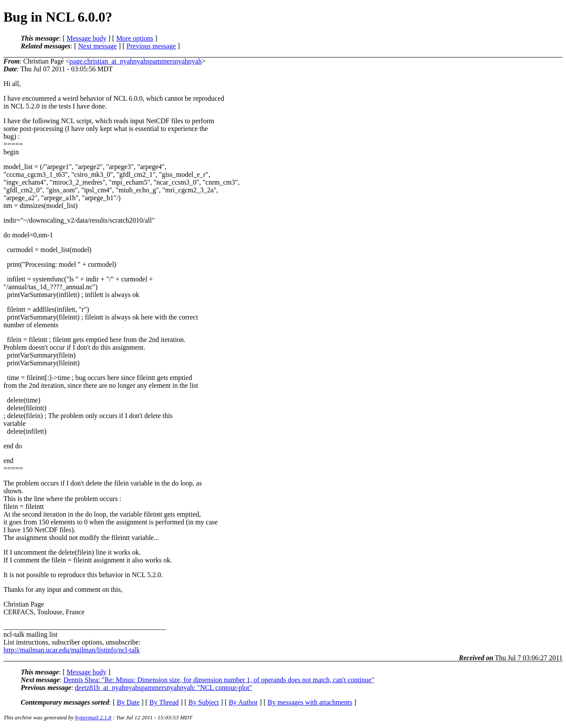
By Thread (164, 702)
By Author (243, 702)
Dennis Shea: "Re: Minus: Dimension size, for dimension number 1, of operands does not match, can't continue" (219, 680)
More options (135, 38)
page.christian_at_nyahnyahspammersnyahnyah (136, 61)
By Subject (204, 702)
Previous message (151, 46)
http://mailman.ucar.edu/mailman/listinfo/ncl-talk (72, 650)
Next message (97, 46)
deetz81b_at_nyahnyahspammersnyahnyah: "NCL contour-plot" (163, 688)
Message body (86, 38)
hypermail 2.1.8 (93, 717)
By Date (128, 702)
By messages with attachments (310, 702)
